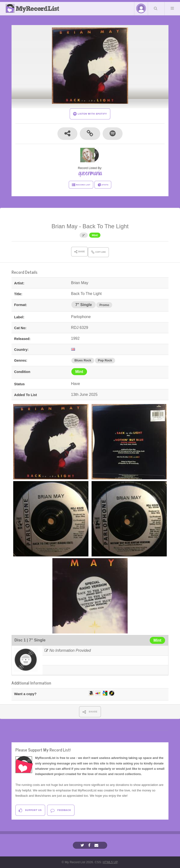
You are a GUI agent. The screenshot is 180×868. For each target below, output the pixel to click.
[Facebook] (90, 845)
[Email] (97, 845)
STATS (103, 185)
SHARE (90, 712)
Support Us (30, 810)
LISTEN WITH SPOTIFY (90, 114)
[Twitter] (83, 845)
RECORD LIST (81, 185)
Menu (172, 8)
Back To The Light (106, 226)
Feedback (61, 810)
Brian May (64, 226)
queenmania (90, 173)
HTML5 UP (110, 862)
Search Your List (156, 8)
